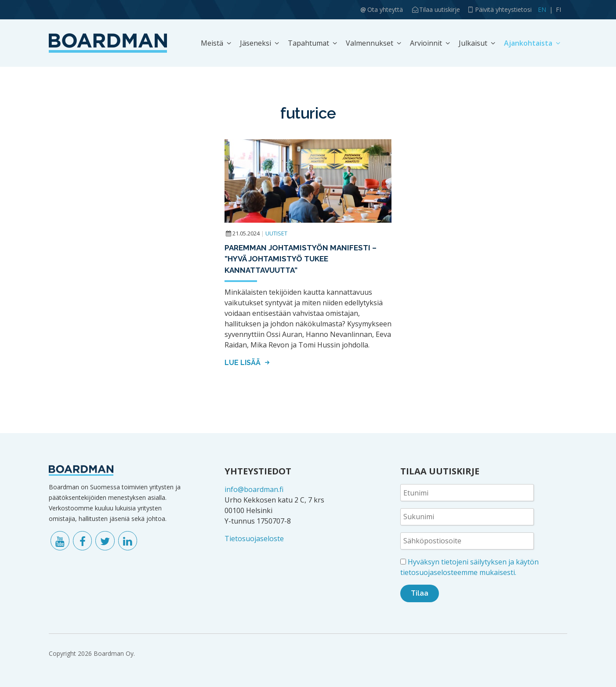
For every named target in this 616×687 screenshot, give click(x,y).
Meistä (212, 43)
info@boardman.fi (254, 489)
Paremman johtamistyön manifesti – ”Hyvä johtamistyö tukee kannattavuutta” (301, 259)
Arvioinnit (426, 43)
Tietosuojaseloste (254, 539)
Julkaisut (473, 43)
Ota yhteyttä (385, 9)
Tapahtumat (308, 43)
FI (558, 9)
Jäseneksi (255, 43)
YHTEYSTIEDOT (258, 471)
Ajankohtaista (528, 43)
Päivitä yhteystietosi (503, 9)
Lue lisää (248, 363)
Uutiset (276, 233)
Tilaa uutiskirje (440, 9)
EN (542, 9)
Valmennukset (370, 43)
